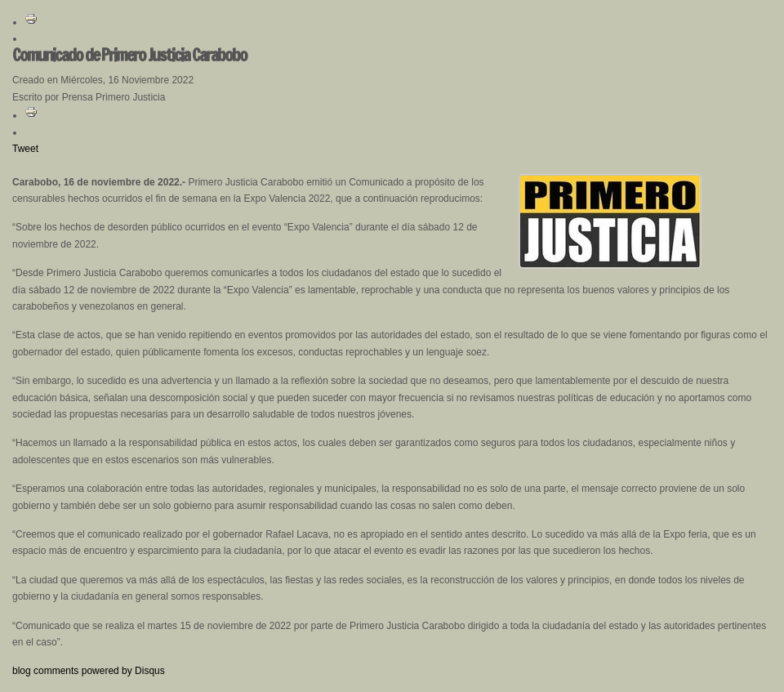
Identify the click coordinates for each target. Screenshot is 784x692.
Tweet (25, 149)
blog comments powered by (89, 671)
